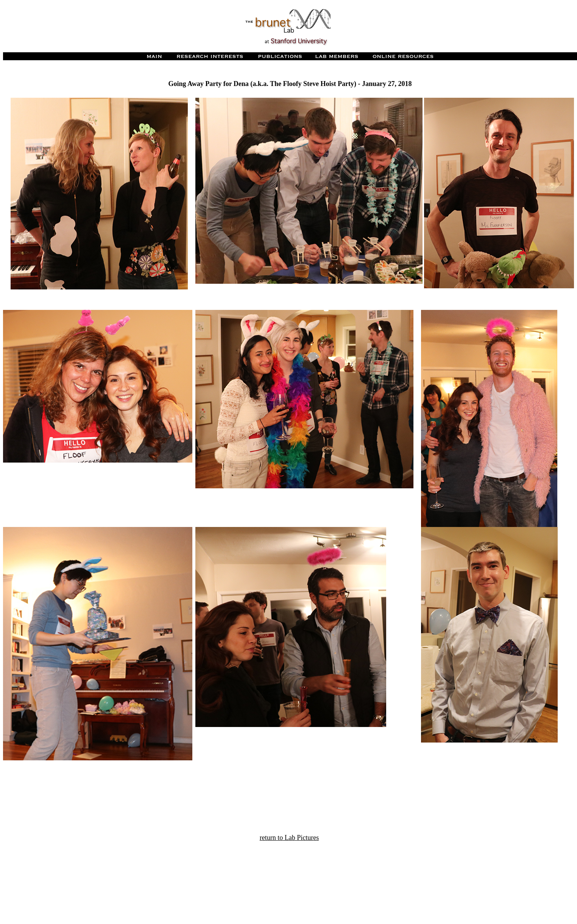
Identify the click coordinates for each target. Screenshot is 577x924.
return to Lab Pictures (289, 838)
